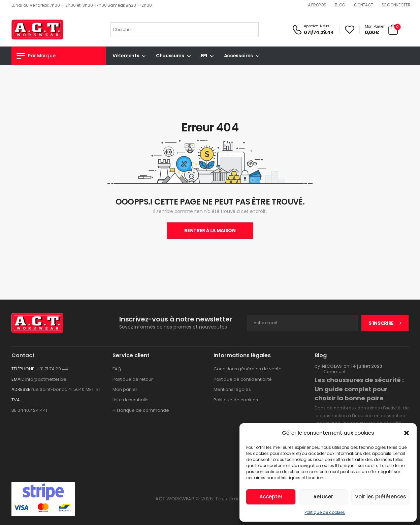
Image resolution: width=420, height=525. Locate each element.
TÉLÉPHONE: (23, 369)
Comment (332, 372)
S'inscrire (381, 323)
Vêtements (126, 56)
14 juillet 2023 (367, 366)
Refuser (323, 497)
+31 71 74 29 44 (52, 369)
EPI (204, 56)
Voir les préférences (381, 497)
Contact (364, 5)
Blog (340, 5)
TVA (16, 400)
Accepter (271, 497)
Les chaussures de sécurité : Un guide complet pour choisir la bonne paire (359, 389)
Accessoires (238, 56)
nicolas (332, 366)
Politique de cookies (325, 512)
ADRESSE (21, 389)
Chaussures (170, 56)
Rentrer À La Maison (210, 230)
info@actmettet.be (46, 379)
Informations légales (242, 355)
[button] (407, 433)
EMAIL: (18, 379)
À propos (317, 5)
